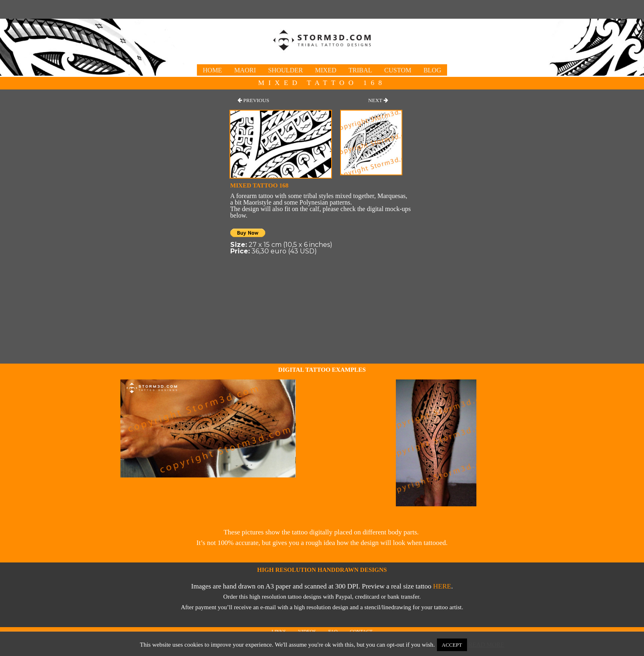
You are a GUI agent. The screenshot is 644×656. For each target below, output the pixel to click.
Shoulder (285, 70)
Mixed (325, 70)
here (442, 586)
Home (213, 70)
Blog (432, 70)
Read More (486, 645)
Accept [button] (452, 645)
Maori (245, 70)
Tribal (360, 70)
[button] (253, 100)
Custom (398, 70)
